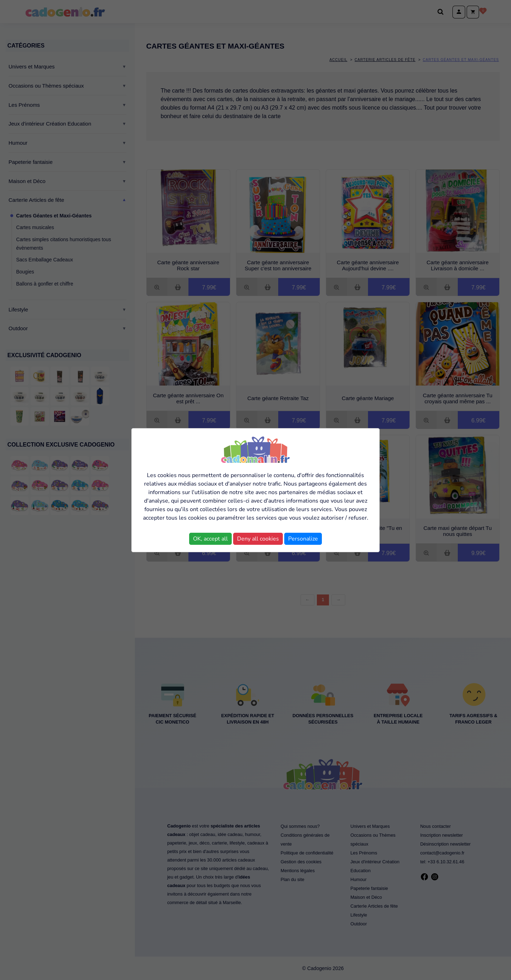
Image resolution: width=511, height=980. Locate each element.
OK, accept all (210, 539)
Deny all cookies (258, 539)
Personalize (303, 539)
